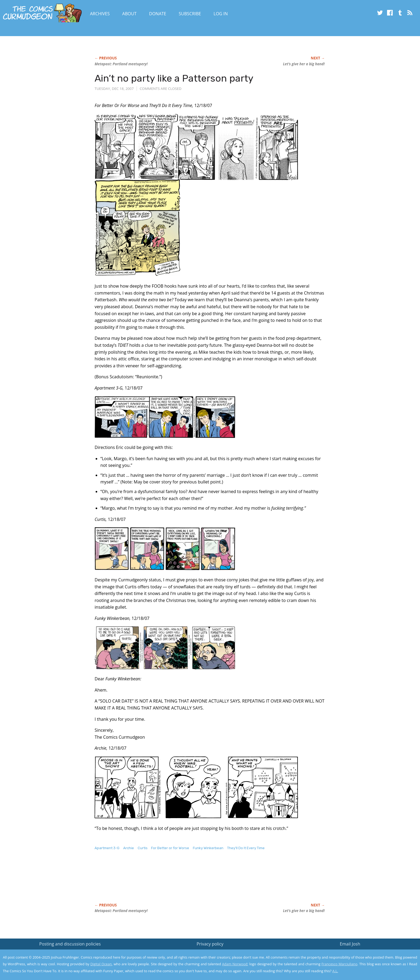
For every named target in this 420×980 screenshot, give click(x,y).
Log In (221, 14)
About (129, 14)
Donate (158, 14)
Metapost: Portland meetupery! (121, 64)
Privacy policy (210, 944)
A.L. (335, 971)
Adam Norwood (235, 964)
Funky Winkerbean (208, 848)
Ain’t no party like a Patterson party (174, 78)
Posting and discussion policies (70, 944)
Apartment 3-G (107, 848)
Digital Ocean (101, 964)
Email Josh (350, 944)
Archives (100, 14)
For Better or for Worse (170, 848)
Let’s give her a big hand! (304, 64)
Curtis (143, 848)
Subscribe (190, 14)
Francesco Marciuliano (339, 964)
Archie (129, 848)
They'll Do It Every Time (246, 848)
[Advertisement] (192, 882)
